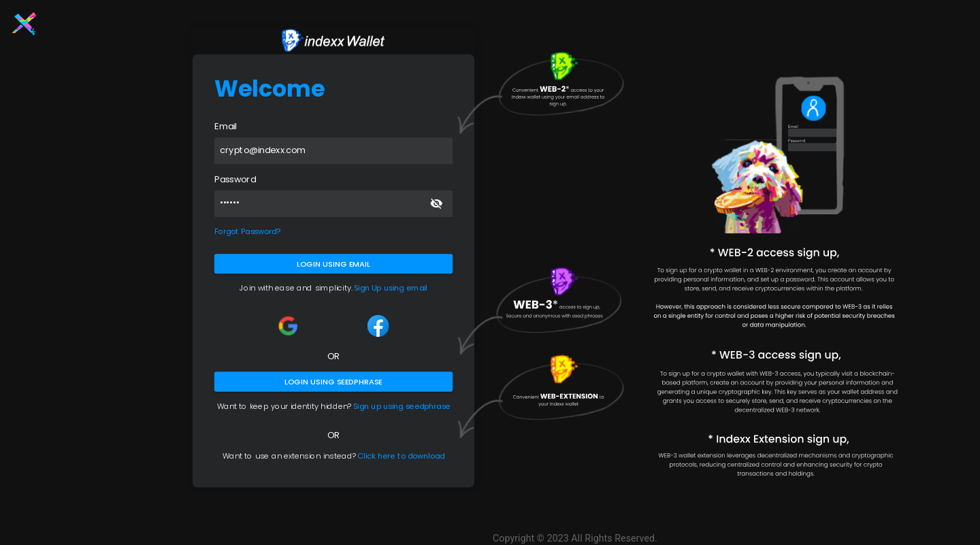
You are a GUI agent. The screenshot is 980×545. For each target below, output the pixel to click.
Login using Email (333, 264)
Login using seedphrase (333, 381)
